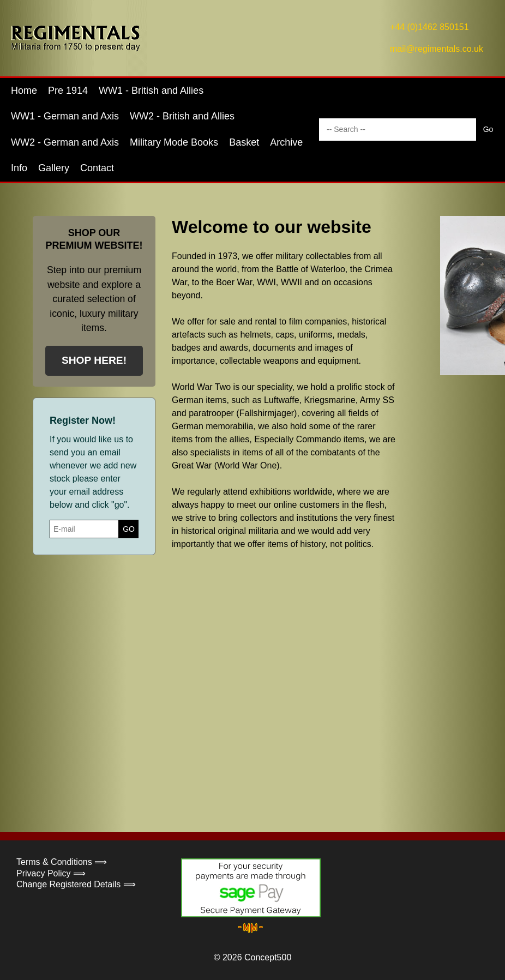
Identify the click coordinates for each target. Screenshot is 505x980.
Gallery (54, 168)
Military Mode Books (174, 142)
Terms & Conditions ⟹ (62, 862)
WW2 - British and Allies (182, 116)
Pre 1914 (68, 91)
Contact (97, 168)
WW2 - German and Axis (65, 142)
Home (24, 91)
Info (19, 168)
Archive (286, 142)
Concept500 (268, 957)
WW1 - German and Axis (65, 116)
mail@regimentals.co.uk (437, 49)
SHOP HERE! (94, 360)
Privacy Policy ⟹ (51, 873)
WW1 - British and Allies (151, 91)
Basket (244, 142)
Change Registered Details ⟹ (76, 884)
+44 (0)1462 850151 (429, 27)
